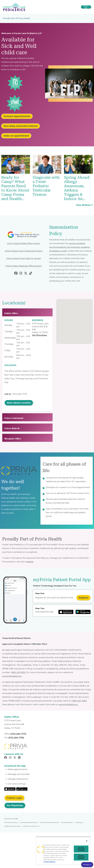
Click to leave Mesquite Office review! (23, 266)
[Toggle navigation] (86, 7)
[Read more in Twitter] (26, 274)
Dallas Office (11, 313)
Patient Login (14, 798)
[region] (63, 851)
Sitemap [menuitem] (79, 822)
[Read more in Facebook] (16, 274)
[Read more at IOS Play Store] (66, 612)
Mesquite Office (13, 439)
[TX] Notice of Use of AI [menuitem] (31, 826)
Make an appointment (16, 136)
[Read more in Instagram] (21, 274)
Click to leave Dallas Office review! (23, 243)
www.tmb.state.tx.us (12, 676)
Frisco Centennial (14, 418)
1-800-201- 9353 (79, 701)
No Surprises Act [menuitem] (67, 822)
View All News (84, 205)
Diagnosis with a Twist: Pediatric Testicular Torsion (46, 186)
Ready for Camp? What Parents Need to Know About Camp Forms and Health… (15, 188)
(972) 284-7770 (20, 394)
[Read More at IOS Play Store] (10, 789)
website (30, 562)
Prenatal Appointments (17, 116)
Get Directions (39, 335)
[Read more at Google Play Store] (83, 612)
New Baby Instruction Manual (21, 126)
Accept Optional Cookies (81, 849)
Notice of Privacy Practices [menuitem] (49, 822)
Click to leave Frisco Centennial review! (24, 251)
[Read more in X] (15, 758)
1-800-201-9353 (18, 672)
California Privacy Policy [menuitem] (13, 826)
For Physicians (15, 805)
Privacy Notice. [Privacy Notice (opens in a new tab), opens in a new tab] (50, 862)
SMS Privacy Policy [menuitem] (11, 822)
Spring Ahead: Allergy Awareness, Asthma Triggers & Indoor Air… (77, 188)
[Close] (87, 841)
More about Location (19, 403)
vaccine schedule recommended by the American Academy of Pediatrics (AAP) (70, 247)
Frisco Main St (12, 428)
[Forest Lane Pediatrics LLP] (14, 7)
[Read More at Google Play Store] (22, 789)
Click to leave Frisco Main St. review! (24, 258)
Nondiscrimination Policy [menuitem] (29, 822)
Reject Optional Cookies (81, 857)
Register (83, 598)
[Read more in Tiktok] (31, 274)
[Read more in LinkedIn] (20, 758)
